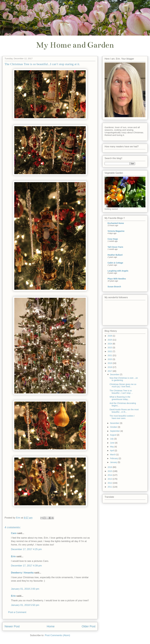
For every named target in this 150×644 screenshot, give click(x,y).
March (113, 455)
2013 (110, 479)
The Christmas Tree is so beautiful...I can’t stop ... (121, 392)
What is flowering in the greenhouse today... (120, 398)
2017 (110, 371)
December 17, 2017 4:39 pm (26, 566)
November (115, 423)
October (114, 427)
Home (51, 626)
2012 (110, 483)
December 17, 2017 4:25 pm (26, 549)
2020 (110, 359)
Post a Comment (17, 612)
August (113, 435)
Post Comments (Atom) (57, 635)
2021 (110, 355)
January (114, 462)
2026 (110, 336)
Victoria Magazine (116, 231)
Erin (13, 556)
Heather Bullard (115, 255)
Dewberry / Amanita (22, 573)
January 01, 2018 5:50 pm (25, 605)
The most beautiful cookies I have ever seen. (122, 417)
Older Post (89, 626)
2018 (110, 367)
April (112, 451)
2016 (110, 467)
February (114, 458)
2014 (110, 475)
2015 (110, 471)
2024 (110, 344)
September (115, 431)
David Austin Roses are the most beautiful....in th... (124, 411)
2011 (110, 487)
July (112, 439)
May (112, 447)
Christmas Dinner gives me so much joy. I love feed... (123, 385)
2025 (110, 340)
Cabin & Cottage (115, 263)
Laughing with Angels (118, 271)
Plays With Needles (117, 279)
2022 (110, 351)
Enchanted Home (116, 223)
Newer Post (12, 626)
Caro (14, 533)
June (112, 443)
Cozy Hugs (113, 239)
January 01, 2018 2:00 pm (25, 589)
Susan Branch (114, 287)
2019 (110, 363)
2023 (110, 348)
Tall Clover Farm (115, 247)
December (115, 374)
